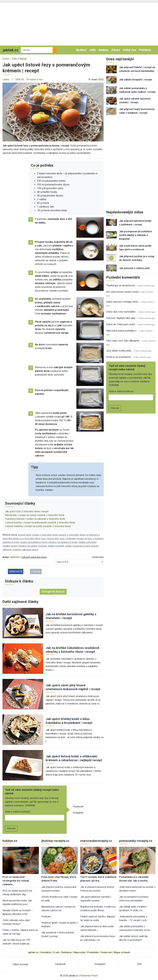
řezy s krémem (68, 539)
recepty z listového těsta (72, 535)
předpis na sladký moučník (33, 546)
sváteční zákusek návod (25, 550)
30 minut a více (35, 79)
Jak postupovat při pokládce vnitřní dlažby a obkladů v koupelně (136, 235)
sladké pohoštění (87, 542)
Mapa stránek (122, 952)
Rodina (103, 50)
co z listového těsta (30, 539)
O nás (56, 952)
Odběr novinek (20, 964)
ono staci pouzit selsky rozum (122, 292)
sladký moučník (56, 546)
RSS (139, 964)
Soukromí (106, 952)
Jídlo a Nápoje (19, 59)
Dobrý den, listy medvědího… (122, 312)
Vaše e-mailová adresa (17, 812)
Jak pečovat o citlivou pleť (134, 268)
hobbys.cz (10, 841)
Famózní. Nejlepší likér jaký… (121, 318)
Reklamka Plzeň (89, 976)
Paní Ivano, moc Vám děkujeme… (124, 341)
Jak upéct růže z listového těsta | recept (27, 511)
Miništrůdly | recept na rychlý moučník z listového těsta (35, 515)
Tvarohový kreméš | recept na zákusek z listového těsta (35, 519)
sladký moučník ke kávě (78, 546)
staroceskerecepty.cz (96, 841)
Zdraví (116, 50)
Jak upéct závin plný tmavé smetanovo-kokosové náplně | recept (73, 687)
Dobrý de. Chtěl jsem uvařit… (121, 324)
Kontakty (46, 952)
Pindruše (46, 917)
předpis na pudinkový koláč (63, 542)
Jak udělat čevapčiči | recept (136, 80)
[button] (53, 112)
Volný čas (129, 50)
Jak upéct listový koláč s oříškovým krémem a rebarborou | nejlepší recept (74, 758)
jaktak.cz (33, 952)
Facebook (78, 807)
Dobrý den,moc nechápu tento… (123, 302)
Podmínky (93, 952)
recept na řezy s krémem (90, 539)
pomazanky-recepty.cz (136, 841)
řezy (43, 539)
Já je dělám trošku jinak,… (120, 351)
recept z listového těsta (45, 535)
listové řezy (53, 539)
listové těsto (25, 535)
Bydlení (81, 50)
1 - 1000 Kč (18, 79)
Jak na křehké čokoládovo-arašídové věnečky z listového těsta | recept (73, 650)
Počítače (145, 50)
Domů (6, 59)
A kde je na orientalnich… (119, 357)
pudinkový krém (11, 542)
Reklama (67, 952)
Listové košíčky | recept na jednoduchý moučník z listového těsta (40, 523)
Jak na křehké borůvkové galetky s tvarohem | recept (71, 616)
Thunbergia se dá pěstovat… (121, 285)
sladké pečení (10, 546)
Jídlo (93, 50)
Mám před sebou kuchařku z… (122, 331)
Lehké (6, 79)
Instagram (78, 813)
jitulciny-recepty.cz (55, 841)
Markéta (15, 557)
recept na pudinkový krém (34, 542)
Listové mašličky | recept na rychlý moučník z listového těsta (38, 526)
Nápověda (79, 952)
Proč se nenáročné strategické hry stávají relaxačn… (16, 881)
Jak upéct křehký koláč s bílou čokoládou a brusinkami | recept (69, 721)
